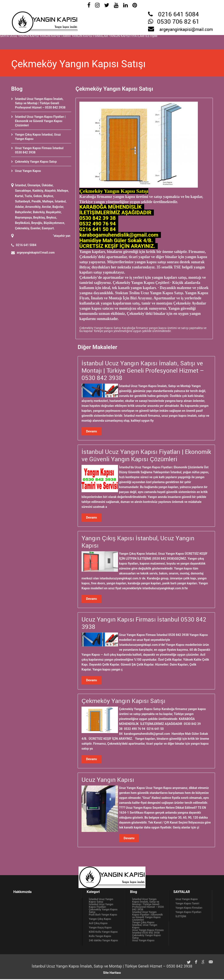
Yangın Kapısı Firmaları (120, 41)
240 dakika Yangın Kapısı (103, 941)
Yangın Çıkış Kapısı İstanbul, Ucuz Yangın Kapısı (145, 926)
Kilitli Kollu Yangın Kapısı (103, 933)
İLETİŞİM (200, 41)
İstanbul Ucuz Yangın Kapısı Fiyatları (101, 906)
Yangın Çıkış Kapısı (100, 920)
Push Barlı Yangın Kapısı (103, 916)
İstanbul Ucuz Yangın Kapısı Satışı (101, 901)
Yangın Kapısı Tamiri (76, 41)
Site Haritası (112, 974)
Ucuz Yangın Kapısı (36, 41)
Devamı (92, 431)
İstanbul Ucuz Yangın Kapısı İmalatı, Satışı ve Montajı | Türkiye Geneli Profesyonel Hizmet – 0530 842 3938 (40, 103)
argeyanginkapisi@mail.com (186, 30)
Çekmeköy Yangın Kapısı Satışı (36, 162)
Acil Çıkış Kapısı (98, 924)
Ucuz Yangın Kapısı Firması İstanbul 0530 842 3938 (148, 932)
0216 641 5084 (179, 15)
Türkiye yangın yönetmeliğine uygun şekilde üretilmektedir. (133, 331)
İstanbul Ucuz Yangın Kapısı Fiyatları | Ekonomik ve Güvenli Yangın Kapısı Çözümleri (40, 121)
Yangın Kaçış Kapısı (100, 928)
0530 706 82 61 (178, 22)
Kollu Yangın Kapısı (100, 937)
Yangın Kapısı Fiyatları (167, 41)
